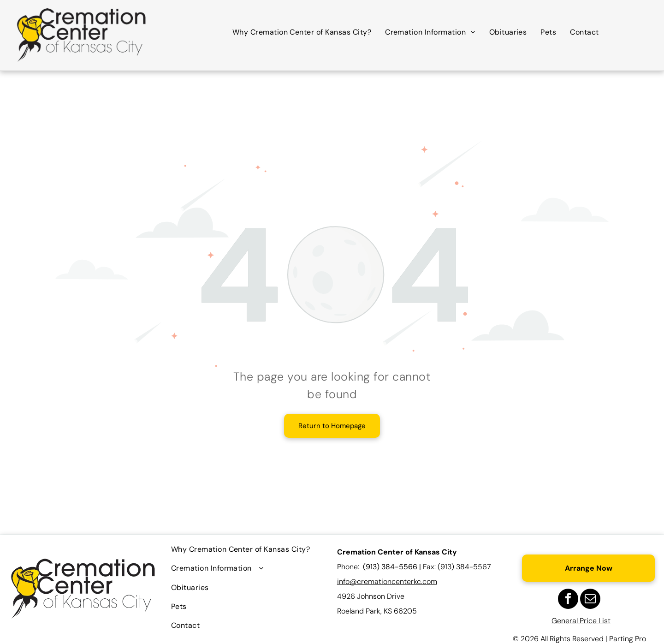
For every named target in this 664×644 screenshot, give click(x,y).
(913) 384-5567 (464, 567)
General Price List (581, 621)
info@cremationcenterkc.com (387, 581)
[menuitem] (302, 32)
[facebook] (568, 600)
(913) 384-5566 (390, 567)
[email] (590, 600)
